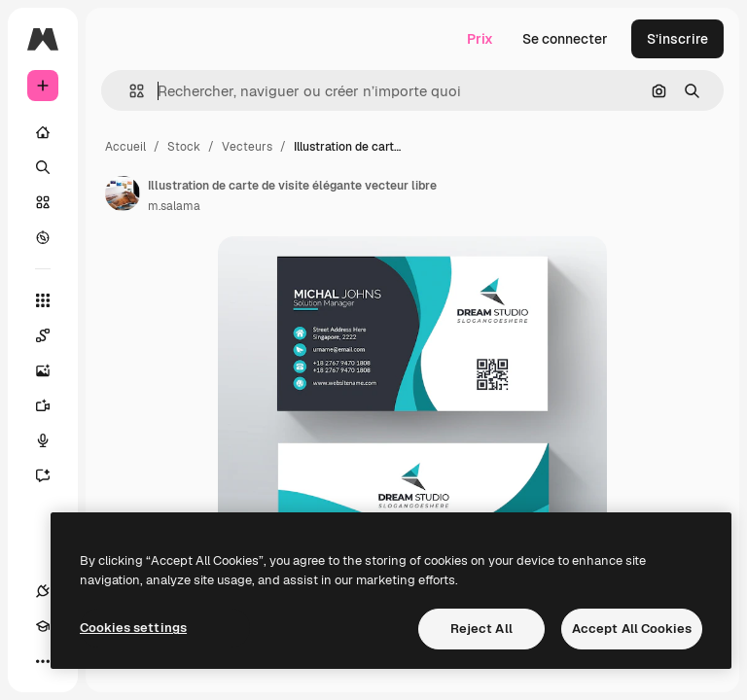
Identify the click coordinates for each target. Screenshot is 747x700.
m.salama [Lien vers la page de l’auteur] (174, 206)
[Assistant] (53, 475)
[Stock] (43, 202)
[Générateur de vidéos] (53, 405)
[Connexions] (43, 591)
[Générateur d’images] (53, 370)
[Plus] (43, 661)
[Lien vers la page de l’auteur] (123, 193)
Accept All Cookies (632, 629)
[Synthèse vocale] (53, 440)
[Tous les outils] (43, 300)
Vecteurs (247, 147)
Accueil (125, 147)
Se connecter (565, 39)
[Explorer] (43, 237)
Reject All (481, 629)
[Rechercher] (43, 167)
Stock (184, 147)
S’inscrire (677, 39)
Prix (480, 39)
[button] (129, 91)
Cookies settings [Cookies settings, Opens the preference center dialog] (133, 628)
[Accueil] (43, 132)
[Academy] (43, 626)
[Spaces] (53, 335)
